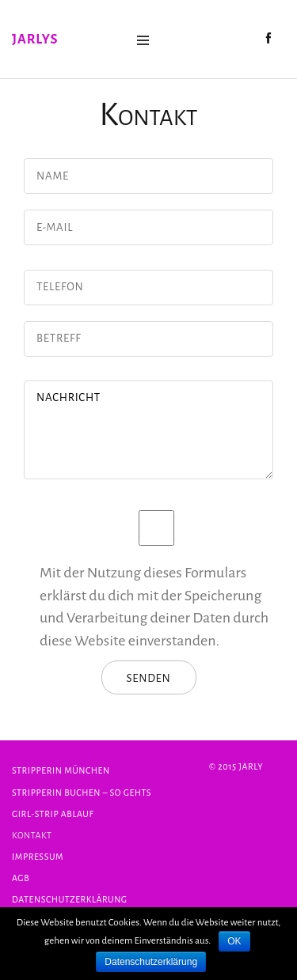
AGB (21, 878)
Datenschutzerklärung (70, 899)
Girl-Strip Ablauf (53, 814)
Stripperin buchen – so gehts (82, 793)
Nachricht (148, 430)
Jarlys (35, 40)
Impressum (38, 857)
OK (234, 941)
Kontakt (32, 835)
